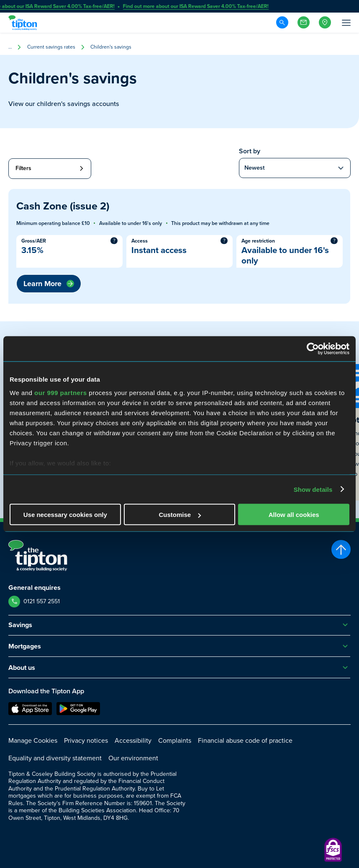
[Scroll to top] (341, 550)
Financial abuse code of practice (245, 740)
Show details (313, 489)
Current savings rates (51, 47)
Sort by (250, 151)
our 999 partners (61, 392)
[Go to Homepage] (24, 23)
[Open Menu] (346, 23)
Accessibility (133, 740)
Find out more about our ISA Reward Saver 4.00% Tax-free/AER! (196, 6)
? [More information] (114, 240)
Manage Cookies (33, 740)
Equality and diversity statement (55, 758)
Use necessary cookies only (65, 515)
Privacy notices (86, 740)
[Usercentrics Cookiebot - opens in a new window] (313, 349)
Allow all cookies (294, 515)
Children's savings (111, 47)
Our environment (133, 758)
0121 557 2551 (42, 601)
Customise (180, 515)
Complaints (175, 740)
